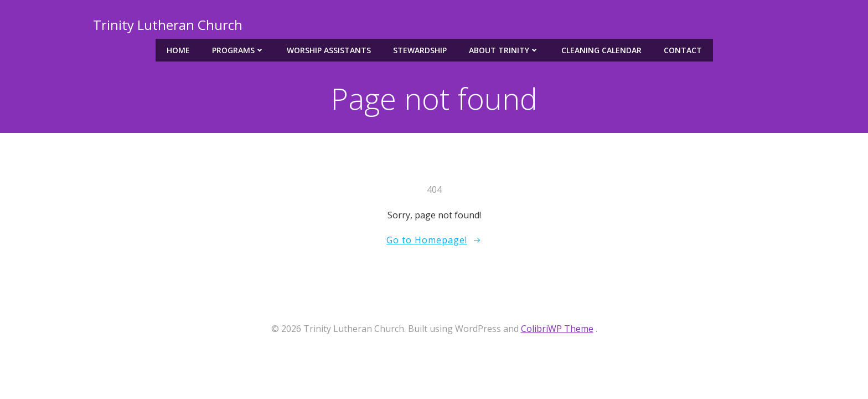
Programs (238, 50)
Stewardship (420, 50)
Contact (683, 50)
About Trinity (504, 50)
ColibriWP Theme (557, 329)
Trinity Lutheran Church (168, 25)
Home (178, 50)
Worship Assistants (329, 50)
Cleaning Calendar (601, 50)
